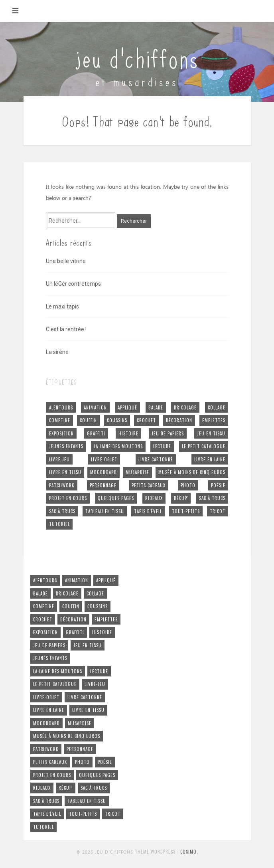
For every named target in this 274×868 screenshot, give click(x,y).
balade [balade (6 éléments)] (156, 407)
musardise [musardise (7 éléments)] (137, 472)
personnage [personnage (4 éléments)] (103, 485)
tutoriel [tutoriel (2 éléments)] (59, 524)
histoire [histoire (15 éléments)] (128, 433)
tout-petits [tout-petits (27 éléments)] (186, 511)
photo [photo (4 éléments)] (188, 485)
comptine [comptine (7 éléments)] (60, 420)
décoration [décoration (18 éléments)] (179, 420)
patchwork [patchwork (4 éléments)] (62, 485)
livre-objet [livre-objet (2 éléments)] (104, 459)
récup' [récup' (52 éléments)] (181, 498)
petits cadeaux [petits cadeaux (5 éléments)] (149, 485)
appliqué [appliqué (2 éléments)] (127, 407)
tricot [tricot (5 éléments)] (218, 511)
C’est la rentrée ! (66, 329)
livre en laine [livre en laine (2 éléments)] (210, 459)
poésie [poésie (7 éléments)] (218, 485)
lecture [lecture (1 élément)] (162, 446)
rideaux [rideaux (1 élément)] (154, 498)
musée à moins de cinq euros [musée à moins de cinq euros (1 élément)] (192, 472)
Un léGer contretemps (73, 284)
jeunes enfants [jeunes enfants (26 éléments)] (66, 446)
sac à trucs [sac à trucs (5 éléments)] (212, 498)
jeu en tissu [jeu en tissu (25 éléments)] (211, 433)
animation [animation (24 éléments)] (95, 407)
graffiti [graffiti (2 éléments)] (96, 433)
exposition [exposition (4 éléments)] (61, 433)
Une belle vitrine (66, 261)
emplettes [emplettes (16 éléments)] (214, 420)
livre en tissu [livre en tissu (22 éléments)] (65, 472)
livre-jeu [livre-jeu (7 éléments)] (59, 459)
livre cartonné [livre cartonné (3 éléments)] (156, 459)
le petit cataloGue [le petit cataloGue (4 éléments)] (204, 446)
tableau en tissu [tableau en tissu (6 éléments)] (105, 511)
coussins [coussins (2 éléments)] (117, 420)
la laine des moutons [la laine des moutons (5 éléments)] (118, 446)
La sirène (57, 352)
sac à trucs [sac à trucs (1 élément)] (62, 511)
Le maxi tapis (62, 306)
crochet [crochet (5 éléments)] (146, 420)
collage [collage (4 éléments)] (217, 407)
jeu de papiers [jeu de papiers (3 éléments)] (168, 433)
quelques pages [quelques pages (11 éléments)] (116, 498)
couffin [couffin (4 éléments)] (88, 420)
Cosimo (188, 852)
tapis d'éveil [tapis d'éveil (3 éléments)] (148, 511)
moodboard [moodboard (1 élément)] (103, 472)
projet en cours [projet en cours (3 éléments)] (68, 498)
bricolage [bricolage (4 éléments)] (185, 407)
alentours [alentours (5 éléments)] (61, 407)
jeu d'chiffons (137, 57)
